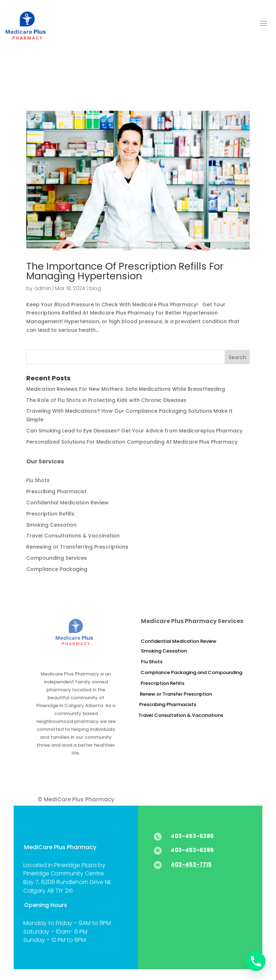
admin (43, 288)
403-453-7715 (191, 864)
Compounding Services (57, 558)
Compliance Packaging (57, 569)
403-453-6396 (192, 850)
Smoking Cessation (51, 525)
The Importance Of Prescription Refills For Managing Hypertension (125, 271)
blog (95, 288)
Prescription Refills (50, 514)
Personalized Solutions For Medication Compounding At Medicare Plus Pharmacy (132, 442)
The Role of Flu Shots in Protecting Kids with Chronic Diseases (106, 400)
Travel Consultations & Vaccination (73, 536)
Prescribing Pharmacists (168, 704)
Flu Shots (38, 480)
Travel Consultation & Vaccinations (181, 715)
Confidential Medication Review (67, 503)
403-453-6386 (192, 836)
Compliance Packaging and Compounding (191, 672)
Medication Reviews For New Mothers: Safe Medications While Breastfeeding (126, 389)
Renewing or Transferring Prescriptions (77, 547)
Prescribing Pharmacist (56, 491)
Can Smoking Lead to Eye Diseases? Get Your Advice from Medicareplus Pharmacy (134, 431)
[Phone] (256, 961)
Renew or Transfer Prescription (176, 694)
